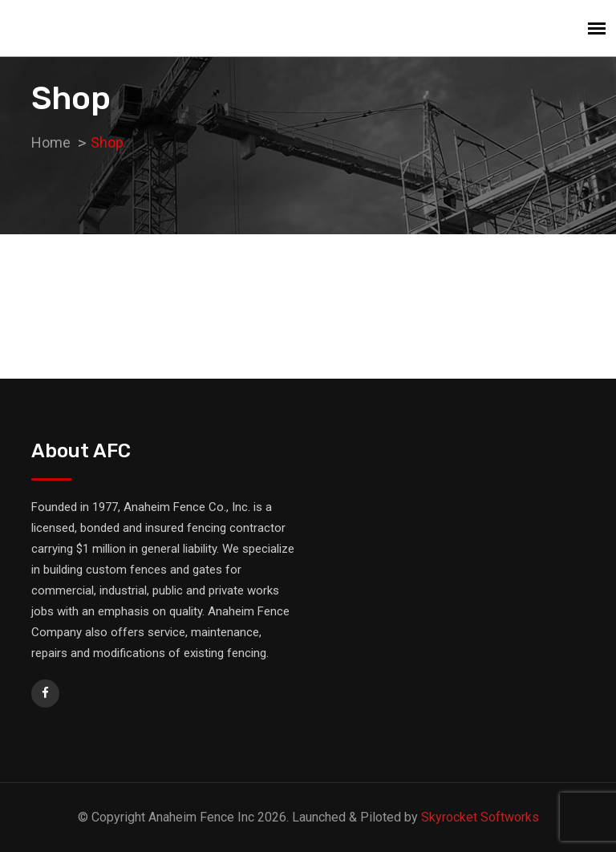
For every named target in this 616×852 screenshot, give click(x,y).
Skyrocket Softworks (480, 817)
